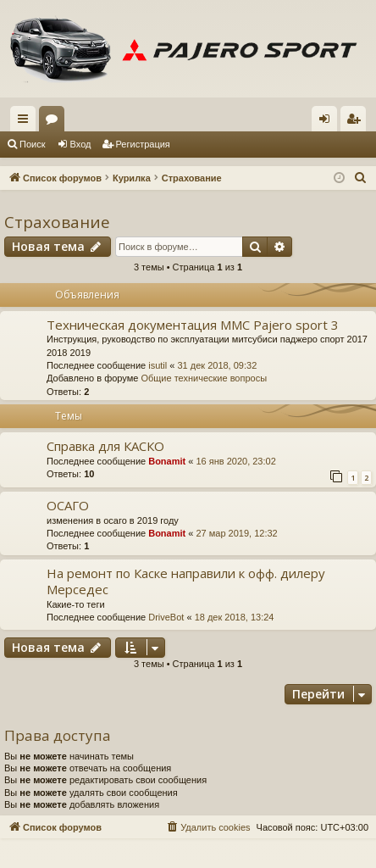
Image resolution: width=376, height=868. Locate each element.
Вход (81, 144)
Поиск (32, 144)
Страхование (57, 222)
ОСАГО (68, 505)
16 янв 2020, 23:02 (235, 461)
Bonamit (167, 461)
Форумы (55, 122)
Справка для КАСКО (105, 446)
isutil (158, 365)
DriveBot (166, 617)
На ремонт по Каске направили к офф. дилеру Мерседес (186, 581)
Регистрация (143, 144)
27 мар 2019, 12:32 (236, 533)
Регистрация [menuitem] (357, 122)
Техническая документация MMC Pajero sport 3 (193, 325)
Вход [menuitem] (328, 122)
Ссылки (26, 122)
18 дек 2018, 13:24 (235, 617)
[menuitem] (361, 178)
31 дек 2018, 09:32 (217, 365)
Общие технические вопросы (204, 378)
